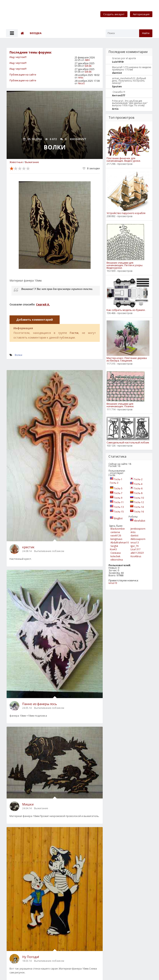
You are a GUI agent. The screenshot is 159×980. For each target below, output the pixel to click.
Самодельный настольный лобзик (128, 443)
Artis (81, 77)
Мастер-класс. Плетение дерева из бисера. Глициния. (127, 359)
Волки (19, 355)
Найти (146, 33)
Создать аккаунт (114, 14)
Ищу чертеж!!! (18, 57)
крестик (28, 547)
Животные (16, 162)
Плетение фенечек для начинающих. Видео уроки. (124, 160)
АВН (87, 60)
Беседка (36, 33)
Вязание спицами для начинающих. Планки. (120, 405)
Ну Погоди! (31, 957)
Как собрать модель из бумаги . (126, 310)
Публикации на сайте (23, 75)
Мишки (28, 804)
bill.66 (88, 66)
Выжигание (32, 162)
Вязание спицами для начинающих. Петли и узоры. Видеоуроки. (125, 265)
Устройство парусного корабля (126, 213)
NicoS (81, 83)
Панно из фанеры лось (40, 704)
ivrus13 (113, 583)
